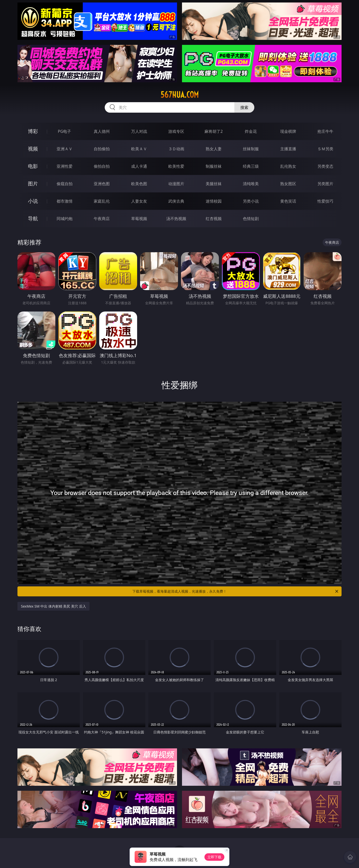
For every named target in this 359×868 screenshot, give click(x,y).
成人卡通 (139, 166)
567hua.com (180, 95)
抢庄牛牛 (325, 131)
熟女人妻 (214, 149)
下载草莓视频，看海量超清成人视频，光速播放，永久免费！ (236, 591)
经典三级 (251, 166)
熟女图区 (288, 184)
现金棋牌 (288, 131)
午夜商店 (102, 219)
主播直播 (288, 149)
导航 (33, 218)
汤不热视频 (176, 219)
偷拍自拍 (102, 166)
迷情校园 (214, 201)
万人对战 (139, 131)
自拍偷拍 (102, 149)
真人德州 (102, 131)
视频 (33, 149)
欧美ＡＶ (139, 149)
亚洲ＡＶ (65, 149)
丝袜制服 (251, 149)
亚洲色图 (102, 184)
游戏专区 (176, 131)
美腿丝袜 (214, 184)
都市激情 (65, 201)
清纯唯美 (251, 184)
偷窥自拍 (65, 184)
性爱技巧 (325, 201)
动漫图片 (176, 184)
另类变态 (325, 166)
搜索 (244, 107)
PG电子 (64, 131)
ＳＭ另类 (325, 149)
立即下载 (214, 857)
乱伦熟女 (288, 166)
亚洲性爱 (65, 166)
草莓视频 (139, 219)
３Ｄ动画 (176, 149)
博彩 (33, 131)
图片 (33, 184)
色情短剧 (251, 219)
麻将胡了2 (214, 131)
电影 (33, 166)
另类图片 (325, 184)
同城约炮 (65, 219)
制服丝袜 (214, 166)
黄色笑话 (288, 201)
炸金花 (251, 131)
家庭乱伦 (102, 201)
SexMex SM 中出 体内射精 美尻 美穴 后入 (53, 606)
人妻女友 (139, 201)
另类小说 (251, 201)
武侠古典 (176, 201)
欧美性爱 (176, 166)
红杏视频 (214, 219)
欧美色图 (139, 184)
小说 (33, 201)
